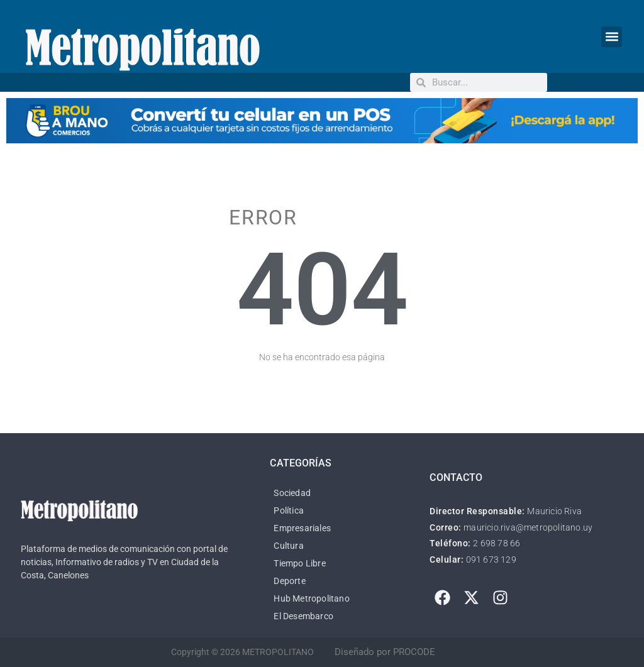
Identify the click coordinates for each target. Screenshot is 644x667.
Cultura (288, 546)
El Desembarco (303, 616)
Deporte (289, 581)
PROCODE (414, 652)
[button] (612, 37)
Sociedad (292, 493)
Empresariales (302, 528)
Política (289, 510)
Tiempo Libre (299, 563)
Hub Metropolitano (311, 598)
